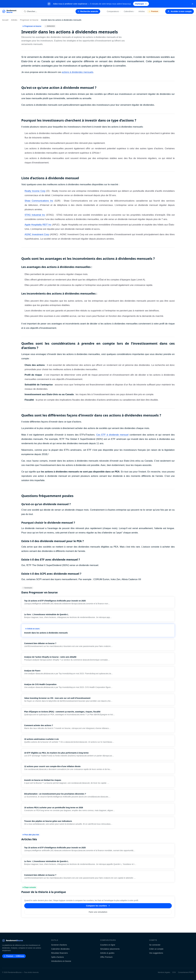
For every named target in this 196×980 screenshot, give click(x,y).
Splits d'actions (58, 957)
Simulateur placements (110, 949)
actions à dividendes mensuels (78, 72)
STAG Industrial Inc (35, 215)
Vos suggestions (156, 953)
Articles (142, 11)
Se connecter (155, 945)
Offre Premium (106, 957)
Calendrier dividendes (60, 949)
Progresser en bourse (29, 20)
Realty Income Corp (35, 191)
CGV (174, 972)
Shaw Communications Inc (39, 201)
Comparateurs (114, 11)
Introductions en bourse (61, 961)
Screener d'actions (59, 945)
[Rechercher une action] (48, 11)
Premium (153, 11)
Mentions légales (164, 972)
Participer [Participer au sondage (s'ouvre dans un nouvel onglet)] (141, 4)
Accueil (5, 20)
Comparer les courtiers (98, 906)
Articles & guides (107, 953)
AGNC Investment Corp (37, 234)
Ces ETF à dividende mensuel (112, 435)
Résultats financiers (59, 953)
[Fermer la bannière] (192, 4)
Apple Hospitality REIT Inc (38, 225)
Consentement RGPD (186, 972)
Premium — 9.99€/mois (14, 956)
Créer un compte (156, 949)
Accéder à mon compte (180, 11)
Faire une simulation (98, 912)
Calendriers (130, 11)
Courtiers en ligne (108, 945)
